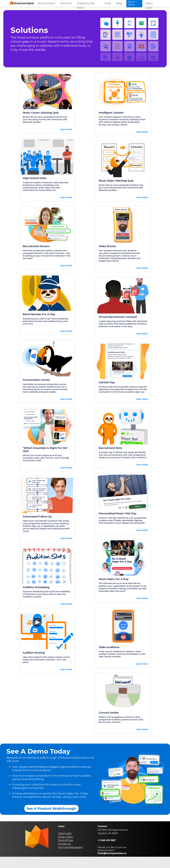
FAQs (108, 3)
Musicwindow (46, 3)
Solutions (66, 3)
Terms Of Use (66, 840)
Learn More (66, 129)
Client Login (149, 4)
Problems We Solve (86, 4)
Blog (119, 3)
